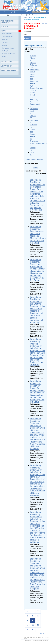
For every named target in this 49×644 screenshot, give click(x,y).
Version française (9, 12)
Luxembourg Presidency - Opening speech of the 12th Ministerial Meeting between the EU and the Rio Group (38, 235)
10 (27, 625)
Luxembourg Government (40, 641)
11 (33, 625)
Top (42, 633)
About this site (32, 1)
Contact (35, 15)
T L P (8, 22)
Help (24, 1)
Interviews (5, 42)
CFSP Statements (7, 36)
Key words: (28, 32)
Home (11, 15)
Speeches (5, 39)
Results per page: (32, 171)
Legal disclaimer (43, 1)
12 (38, 625)
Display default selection (34, 159)
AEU (7, 66)
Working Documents (8, 51)
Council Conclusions (8, 54)
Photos (4, 57)
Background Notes (8, 48)
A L (9, 70)
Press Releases (7, 34)
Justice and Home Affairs (33, 134)
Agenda (4, 45)
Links (29, 15)
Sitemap (23, 15)
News (30, 17)
